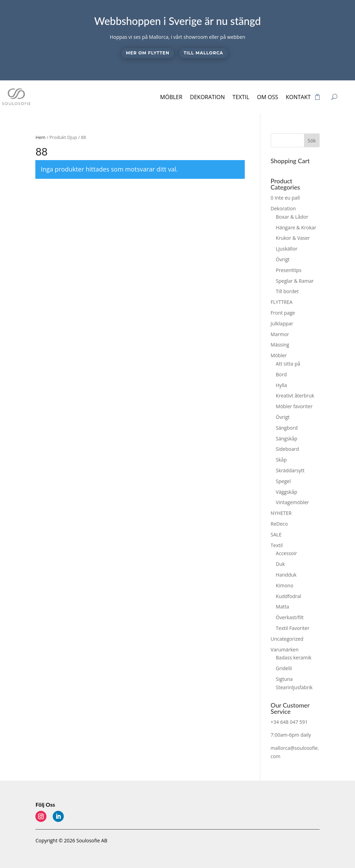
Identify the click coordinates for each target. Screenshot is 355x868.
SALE (276, 534)
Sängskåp (287, 439)
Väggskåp (287, 492)
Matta (283, 607)
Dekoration (207, 97)
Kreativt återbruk (295, 396)
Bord (282, 374)
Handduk (286, 575)
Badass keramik (294, 657)
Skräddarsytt (290, 470)
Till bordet (287, 291)
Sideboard (288, 449)
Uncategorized (287, 639)
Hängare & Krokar (296, 227)
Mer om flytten (148, 53)
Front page (283, 313)
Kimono (285, 585)
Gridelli (284, 668)
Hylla (282, 385)
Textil (241, 97)
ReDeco (279, 524)
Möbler (171, 97)
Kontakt (298, 97)
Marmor (280, 334)
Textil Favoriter (293, 628)
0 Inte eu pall (285, 198)
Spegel (283, 481)
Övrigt (283, 259)
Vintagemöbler (293, 502)
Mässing (280, 345)
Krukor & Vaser (293, 238)
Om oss (267, 97)
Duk (280, 564)
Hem (40, 137)
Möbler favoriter (294, 406)
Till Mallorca (204, 53)
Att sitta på (288, 364)
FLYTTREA (282, 302)
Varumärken (285, 650)
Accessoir (287, 553)
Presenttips (289, 270)
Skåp (281, 460)
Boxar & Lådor (292, 217)
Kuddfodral (289, 596)
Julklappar (282, 323)
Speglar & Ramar (295, 281)
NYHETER (281, 513)
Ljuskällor (287, 249)
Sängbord (287, 428)
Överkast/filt (290, 617)
